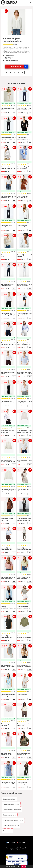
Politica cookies (22, 850)
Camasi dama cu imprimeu (12, 810)
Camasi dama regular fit (11, 826)
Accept (24, 866)
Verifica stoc (19, 67)
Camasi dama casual (10, 815)
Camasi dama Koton (10, 799)
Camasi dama (8, 831)
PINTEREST (21, 842)
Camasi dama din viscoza (11, 804)
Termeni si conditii (13, 848)
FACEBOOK (11, 842)
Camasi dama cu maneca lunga (13, 820)
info (14, 113)
